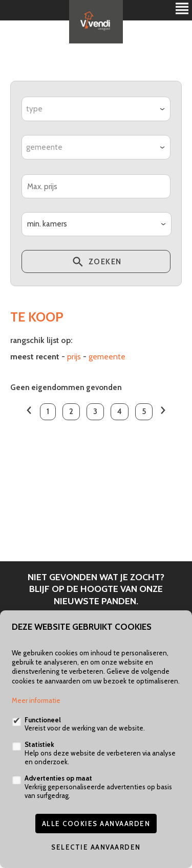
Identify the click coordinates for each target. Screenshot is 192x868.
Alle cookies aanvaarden (96, 824)
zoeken (96, 263)
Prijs (74, 357)
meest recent (35, 357)
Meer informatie (36, 700)
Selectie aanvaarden (96, 847)
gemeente (107, 357)
